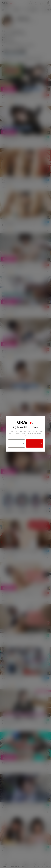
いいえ (19, 443)
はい (37, 443)
